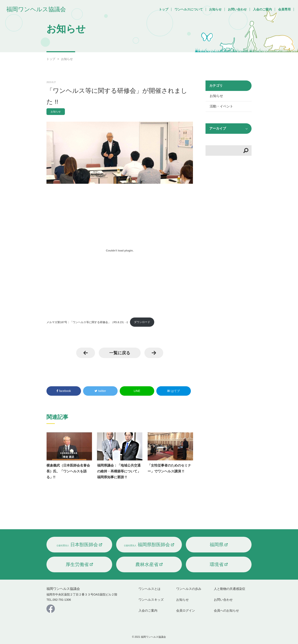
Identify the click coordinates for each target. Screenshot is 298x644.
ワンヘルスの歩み (189, 589)
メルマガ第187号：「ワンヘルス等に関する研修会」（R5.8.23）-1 (87, 322)
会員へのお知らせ (226, 610)
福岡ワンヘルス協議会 (36, 9)
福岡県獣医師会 (147, 545)
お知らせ (215, 9)
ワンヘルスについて (189, 9)
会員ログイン (186, 610)
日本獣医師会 (77, 545)
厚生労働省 (77, 564)
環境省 (217, 564)
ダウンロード (142, 322)
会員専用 (284, 9)
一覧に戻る (120, 353)
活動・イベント (221, 106)
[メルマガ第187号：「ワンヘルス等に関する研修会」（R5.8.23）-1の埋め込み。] (120, 251)
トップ (164, 9)
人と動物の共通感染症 (230, 589)
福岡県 (217, 545)
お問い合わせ (237, 9)
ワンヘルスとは (150, 589)
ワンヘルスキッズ (151, 600)
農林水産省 (147, 564)
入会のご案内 (262, 9)
